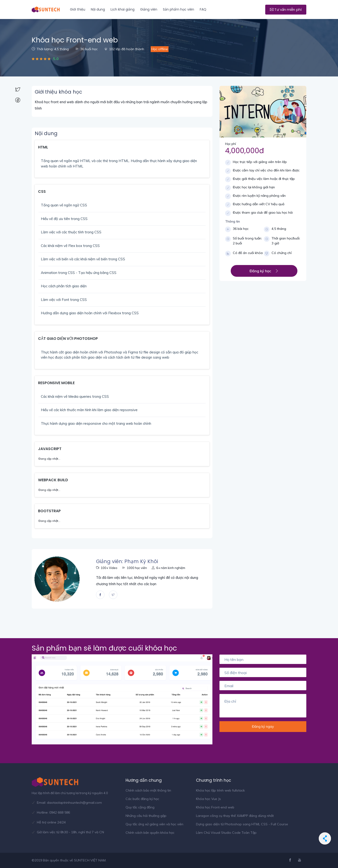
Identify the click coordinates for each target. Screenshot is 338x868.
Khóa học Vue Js (208, 799)
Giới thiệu (78, 9)
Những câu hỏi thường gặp (146, 816)
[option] (122, 699)
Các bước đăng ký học (142, 799)
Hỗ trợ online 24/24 (51, 822)
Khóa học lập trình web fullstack (220, 790)
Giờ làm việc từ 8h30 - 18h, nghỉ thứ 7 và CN (70, 832)
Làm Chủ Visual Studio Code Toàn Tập (226, 833)
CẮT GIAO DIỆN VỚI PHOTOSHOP (68, 339)
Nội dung (98, 9)
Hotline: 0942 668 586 (53, 812)
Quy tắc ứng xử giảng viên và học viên (154, 824)
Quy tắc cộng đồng (140, 807)
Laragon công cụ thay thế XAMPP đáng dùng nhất (235, 816)
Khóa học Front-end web (215, 807)
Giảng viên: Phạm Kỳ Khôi (127, 561)
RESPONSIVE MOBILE (56, 383)
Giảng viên (149, 9)
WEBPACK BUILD (53, 480)
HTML (43, 147)
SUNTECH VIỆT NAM (90, 860)
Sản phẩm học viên (179, 9)
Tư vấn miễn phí (286, 9)
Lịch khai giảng (123, 9)
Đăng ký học (264, 271)
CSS (42, 191)
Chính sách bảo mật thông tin (148, 790)
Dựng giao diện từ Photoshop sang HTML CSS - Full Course (242, 824)
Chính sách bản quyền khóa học (150, 833)
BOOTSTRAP (49, 511)
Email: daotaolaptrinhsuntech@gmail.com (69, 803)
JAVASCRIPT (50, 449)
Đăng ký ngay (263, 726)
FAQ (203, 9)
